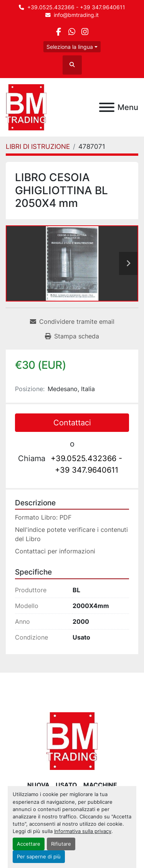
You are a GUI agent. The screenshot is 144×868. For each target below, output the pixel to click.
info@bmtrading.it (76, 15)
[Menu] (107, 107)
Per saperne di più (39, 857)
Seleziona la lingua (70, 47)
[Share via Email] (72, 322)
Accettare (29, 844)
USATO (66, 785)
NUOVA (38, 785)
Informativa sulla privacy (83, 831)
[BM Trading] (72, 740)
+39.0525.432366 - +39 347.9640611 (76, 7)
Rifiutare (61, 844)
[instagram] (85, 32)
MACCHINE (100, 785)
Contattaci (72, 423)
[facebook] (59, 32)
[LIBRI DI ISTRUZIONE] (38, 147)
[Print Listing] (72, 336)
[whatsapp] (72, 32)
